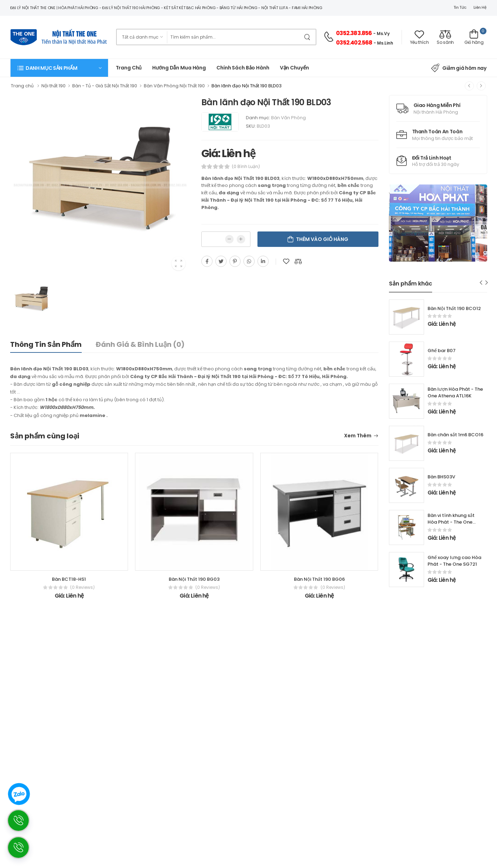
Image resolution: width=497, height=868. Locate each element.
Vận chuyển (294, 68)
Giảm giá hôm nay (459, 68)
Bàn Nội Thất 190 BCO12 (454, 308)
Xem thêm (358, 436)
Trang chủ (129, 68)
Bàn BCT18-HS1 (69, 579)
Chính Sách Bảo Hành (243, 68)
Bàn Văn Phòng (288, 118)
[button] (59, 68)
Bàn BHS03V (441, 477)
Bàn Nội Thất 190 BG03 (194, 579)
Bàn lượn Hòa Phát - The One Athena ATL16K (455, 392)
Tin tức (460, 7)
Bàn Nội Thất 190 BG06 (319, 579)
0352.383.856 (354, 33)
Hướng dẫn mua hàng (179, 68)
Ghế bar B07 (442, 351)
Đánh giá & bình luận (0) (140, 344)
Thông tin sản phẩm (46, 344)
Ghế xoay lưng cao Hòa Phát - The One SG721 (454, 561)
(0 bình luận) (246, 167)
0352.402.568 (354, 43)
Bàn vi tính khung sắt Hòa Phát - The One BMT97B (451, 522)
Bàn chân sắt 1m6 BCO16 (455, 435)
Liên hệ (480, 7)
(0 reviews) (82, 587)
